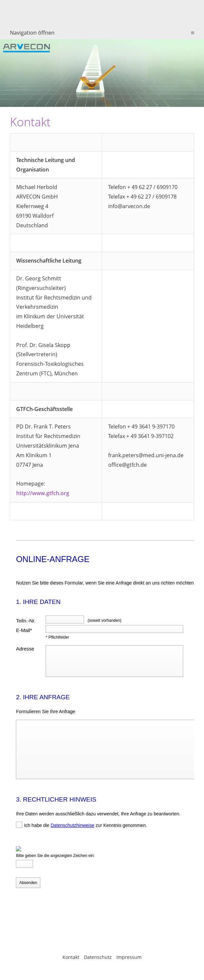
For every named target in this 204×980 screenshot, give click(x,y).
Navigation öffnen (32, 33)
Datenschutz (98, 957)
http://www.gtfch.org (43, 493)
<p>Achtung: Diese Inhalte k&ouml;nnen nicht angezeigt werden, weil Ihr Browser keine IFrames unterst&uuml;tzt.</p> (102, 731)
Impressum (129, 957)
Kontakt (71, 957)
